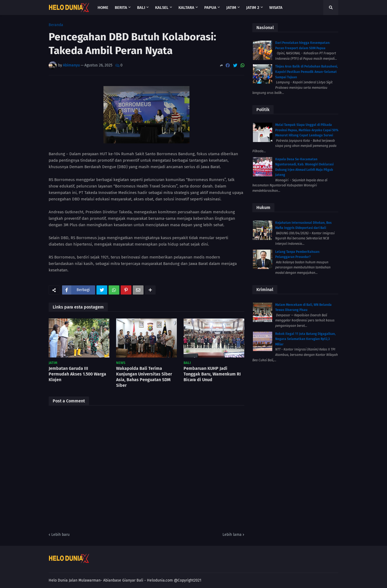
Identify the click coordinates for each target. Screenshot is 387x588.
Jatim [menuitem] (231, 8)
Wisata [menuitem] (276, 8)
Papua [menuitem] (210, 8)
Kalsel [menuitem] (162, 8)
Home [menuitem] (103, 8)
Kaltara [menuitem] (186, 8)
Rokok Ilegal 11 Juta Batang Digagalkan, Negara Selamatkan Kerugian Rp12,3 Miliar (305, 339)
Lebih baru (60, 535)
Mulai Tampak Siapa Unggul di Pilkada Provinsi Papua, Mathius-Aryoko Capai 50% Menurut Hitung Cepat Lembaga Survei (307, 130)
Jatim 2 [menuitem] (253, 8)
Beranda (56, 25)
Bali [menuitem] (141, 8)
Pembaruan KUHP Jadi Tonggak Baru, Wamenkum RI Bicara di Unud (212, 374)
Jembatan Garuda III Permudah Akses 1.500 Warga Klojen (77, 374)
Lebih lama (232, 535)
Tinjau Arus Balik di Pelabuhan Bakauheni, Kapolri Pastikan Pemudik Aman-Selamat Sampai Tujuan (307, 72)
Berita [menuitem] (121, 8)
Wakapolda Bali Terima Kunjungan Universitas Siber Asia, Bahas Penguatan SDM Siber (144, 377)
